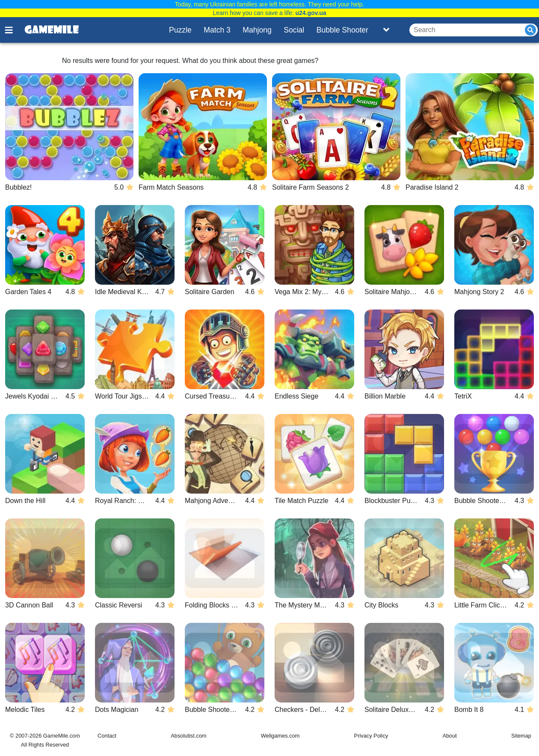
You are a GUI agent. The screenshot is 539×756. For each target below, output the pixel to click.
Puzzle (180, 30)
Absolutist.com (188, 736)
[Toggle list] (386, 30)
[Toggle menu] (14, 30)
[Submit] (530, 30)
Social (294, 30)
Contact (107, 736)
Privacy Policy (371, 736)
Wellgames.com (280, 736)
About (449, 736)
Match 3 (217, 30)
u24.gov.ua (311, 13)
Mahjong (257, 30)
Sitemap (521, 736)
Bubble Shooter (342, 30)
